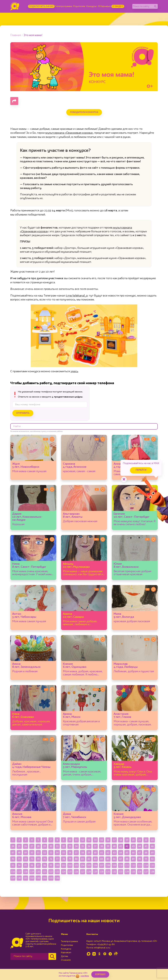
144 (45, 878)
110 (121, 865)
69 (152, 853)
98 (45, 865)
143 (38, 878)
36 (89, 846)
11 (76, 840)
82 (89, 859)
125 (70, 872)
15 (102, 840)
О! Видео (118, 6)
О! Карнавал (104, 6)
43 (133, 846)
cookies (85, 976)
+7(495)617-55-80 (106, 944)
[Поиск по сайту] (143, 6)
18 (121, 840)
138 (152, 872)
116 (13, 872)
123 (57, 872)
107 (102, 865)
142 (32, 878)
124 (64, 872)
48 (19, 853)
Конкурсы (92, 6)
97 (38, 865)
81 (83, 859)
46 (152, 846)
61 (102, 853)
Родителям (79, 6)
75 (45, 859)
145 (51, 878)
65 (127, 853)
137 (146, 872)
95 (26, 865)
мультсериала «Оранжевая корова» (69, 133)
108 (108, 865)
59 (89, 853)
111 (127, 865)
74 (38, 859)
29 (45, 846)
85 (108, 859)
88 (127, 859)
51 (38, 853)
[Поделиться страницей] (14, 101)
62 (108, 853)
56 (70, 853)
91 (146, 859)
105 (89, 865)
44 (140, 846)
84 (102, 859)
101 (64, 865)
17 (114, 840)
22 (146, 840)
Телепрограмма (64, 6)
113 (140, 865)
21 (140, 840)
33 (70, 846)
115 (152, 865)
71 (19, 859)
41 (121, 846)
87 (121, 859)
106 (95, 865)
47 (13, 853)
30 (51, 846)
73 (32, 859)
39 (108, 846)
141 (26, 878)
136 (140, 872)
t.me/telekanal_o (77, 296)
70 (13, 859)
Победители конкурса (84, 112)
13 (89, 840)
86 (114, 859)
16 (108, 840)
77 (57, 859)
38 (102, 846)
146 (57, 878)
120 (38, 872)
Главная (16, 35)
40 (114, 846)
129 (95, 872)
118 (26, 872)
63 (114, 853)
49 (26, 853)
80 (76, 859)
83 (95, 859)
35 (83, 846)
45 (146, 846)
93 (13, 865)
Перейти (141, 470)
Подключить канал (41, 6)
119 (32, 872)
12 (83, 840)
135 (133, 872)
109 (114, 865)
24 (13, 846)
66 (133, 853)
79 (70, 859)
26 (26, 846)
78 (64, 859)
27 (32, 846)
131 (108, 872)
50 (32, 853)
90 (140, 859)
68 (146, 853)
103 (76, 865)
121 (45, 872)
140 (19, 878)
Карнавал (66, 953)
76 (51, 859)
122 (51, 872)
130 (102, 872)
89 (133, 859)
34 (76, 846)
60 (95, 853)
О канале (66, 960)
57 (76, 853)
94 (19, 865)
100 (57, 865)
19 (127, 840)
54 (57, 853)
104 (83, 865)
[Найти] (155, 6)
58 (83, 853)
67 (140, 853)
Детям (65, 956)
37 (95, 846)
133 (121, 872)
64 (121, 853)
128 (89, 872)
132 (114, 872)
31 (57, 846)
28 (38, 846)
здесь (74, 371)
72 (26, 859)
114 (146, 865)
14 (95, 840)
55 (64, 853)
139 (13, 878)
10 (70, 840)
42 (127, 846)
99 (51, 865)
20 (133, 840)
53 (51, 853)
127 (83, 872)
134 (127, 872)
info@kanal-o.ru (102, 948)
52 (45, 853)
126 (76, 872)
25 (19, 846)
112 (133, 865)
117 (19, 872)
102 (70, 865)
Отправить (23, 413)
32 (64, 846)
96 (32, 865)
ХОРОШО (100, 974)
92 (152, 859)
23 (152, 840)
